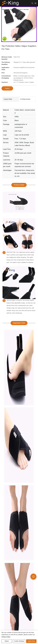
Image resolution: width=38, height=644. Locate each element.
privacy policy (6, 637)
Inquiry (7, 88)
